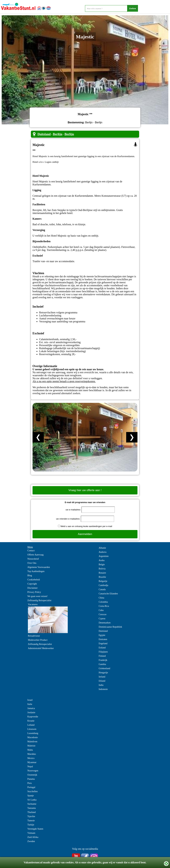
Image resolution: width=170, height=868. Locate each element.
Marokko (32, 754)
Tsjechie (31, 816)
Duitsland (44, 134)
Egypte (102, 635)
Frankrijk (103, 660)
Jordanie (31, 712)
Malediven (32, 742)
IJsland (102, 681)
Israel (30, 700)
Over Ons (32, 563)
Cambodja (103, 585)
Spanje (31, 796)
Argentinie (104, 556)
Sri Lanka (32, 800)
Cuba (101, 610)
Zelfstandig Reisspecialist (39, 600)
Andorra (103, 552)
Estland (102, 648)
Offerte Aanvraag (35, 555)
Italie (30, 704)
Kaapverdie (33, 717)
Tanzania (32, 808)
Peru (30, 783)
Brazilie (102, 577)
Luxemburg (33, 733)
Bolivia (102, 569)
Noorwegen (33, 771)
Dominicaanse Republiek (110, 627)
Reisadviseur (34, 636)
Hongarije (103, 673)
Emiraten (103, 639)
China (101, 598)
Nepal (30, 767)
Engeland (103, 643)
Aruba (102, 560)
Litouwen (32, 729)
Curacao (103, 614)
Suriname (32, 804)
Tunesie (31, 821)
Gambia (102, 664)
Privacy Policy (34, 592)
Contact (31, 551)
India (101, 685)
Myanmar (32, 762)
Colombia (103, 602)
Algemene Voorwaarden (39, 567)
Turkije (31, 825)
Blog (30, 575)
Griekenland (104, 668)
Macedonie (33, 737)
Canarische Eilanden (108, 594)
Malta (30, 750)
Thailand (32, 812)
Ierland (102, 677)
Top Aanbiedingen (36, 571)
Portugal (31, 787)
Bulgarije (103, 581)
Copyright (32, 584)
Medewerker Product (38, 640)
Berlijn (58, 134)
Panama (31, 779)
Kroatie (31, 721)
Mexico (31, 758)
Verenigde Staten (35, 829)
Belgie (102, 565)
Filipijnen (103, 652)
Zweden (31, 841)
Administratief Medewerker (41, 648)
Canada (102, 589)
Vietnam (31, 833)
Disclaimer (32, 588)
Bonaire (102, 573)
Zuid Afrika (33, 837)
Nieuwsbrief (33, 559)
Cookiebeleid (34, 580)
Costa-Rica (104, 606)
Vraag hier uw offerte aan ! (85, 490)
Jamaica (31, 708)
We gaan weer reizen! (37, 596)
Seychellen (32, 791)
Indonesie (103, 689)
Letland (31, 725)
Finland (102, 656)
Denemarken (105, 623)
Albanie (102, 548)
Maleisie (31, 746)
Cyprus (102, 619)
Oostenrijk (32, 775)
